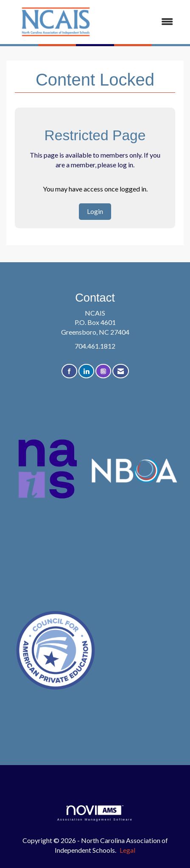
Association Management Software (95, 813)
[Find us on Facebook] (69, 371)
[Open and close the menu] (143, 22)
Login (95, 211)
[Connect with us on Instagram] (103, 371)
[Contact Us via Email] (121, 371)
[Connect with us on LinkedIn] (86, 371)
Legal (127, 850)
